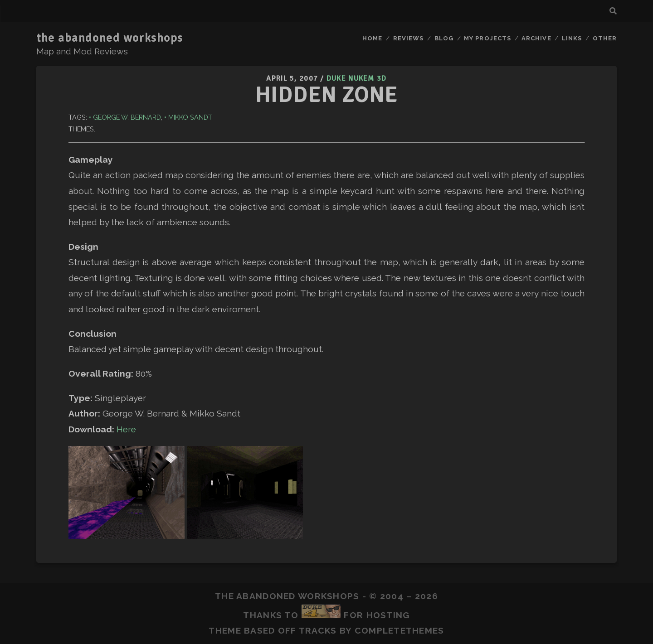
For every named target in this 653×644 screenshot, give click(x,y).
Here (126, 429)
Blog (444, 38)
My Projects (487, 38)
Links (572, 38)
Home (372, 38)
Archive (536, 38)
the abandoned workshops (110, 38)
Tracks (318, 630)
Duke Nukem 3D (357, 78)
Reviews (408, 38)
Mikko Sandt (190, 117)
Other (605, 38)
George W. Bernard (127, 117)
